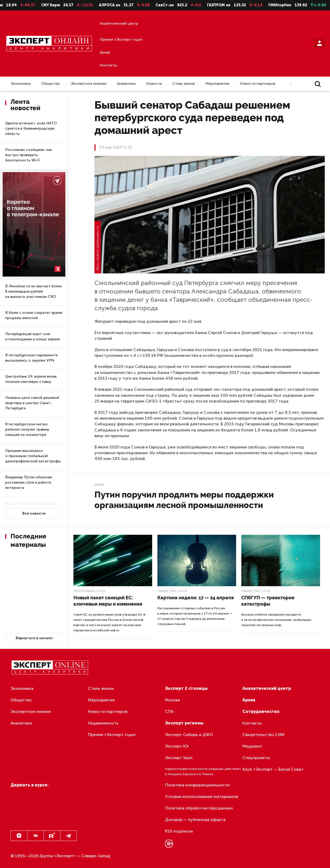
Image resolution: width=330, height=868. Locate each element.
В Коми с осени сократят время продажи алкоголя (34, 315)
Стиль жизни (184, 84)
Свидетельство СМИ (264, 735)
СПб (169, 711)
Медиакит (252, 746)
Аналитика (126, 84)
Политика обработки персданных (199, 808)
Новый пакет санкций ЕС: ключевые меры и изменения (108, 601)
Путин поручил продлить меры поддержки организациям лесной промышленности (184, 500)
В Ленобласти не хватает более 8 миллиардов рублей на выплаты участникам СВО (34, 291)
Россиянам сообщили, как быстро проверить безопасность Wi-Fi (29, 155)
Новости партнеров (258, 84)
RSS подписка (179, 831)
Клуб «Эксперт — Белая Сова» (273, 769)
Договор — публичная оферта (195, 820)
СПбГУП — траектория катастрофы (268, 601)
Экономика (21, 84)
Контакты (108, 65)
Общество (51, 84)
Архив (105, 52)
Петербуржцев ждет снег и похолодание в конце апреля (33, 337)
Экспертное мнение (89, 84)
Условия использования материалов (201, 796)
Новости (154, 84)
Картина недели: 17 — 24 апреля (196, 598)
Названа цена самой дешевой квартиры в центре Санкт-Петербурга (32, 403)
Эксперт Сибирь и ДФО (189, 735)
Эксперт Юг (177, 746)
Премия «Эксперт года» (121, 39)
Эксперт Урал (179, 758)
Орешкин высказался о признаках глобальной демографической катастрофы (33, 456)
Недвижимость (103, 723)
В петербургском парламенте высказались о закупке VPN (31, 358)
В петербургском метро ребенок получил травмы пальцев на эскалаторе (27, 429)
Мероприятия (217, 84)
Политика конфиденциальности (197, 785)
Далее (99, 485)
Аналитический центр (119, 23)
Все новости (34, 513)
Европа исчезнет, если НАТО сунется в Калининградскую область (31, 128)
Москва (172, 700)
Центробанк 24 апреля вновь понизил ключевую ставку (31, 379)
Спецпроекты (256, 758)
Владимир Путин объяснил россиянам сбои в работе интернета (29, 482)
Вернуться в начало (34, 638)
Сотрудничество (261, 711)
